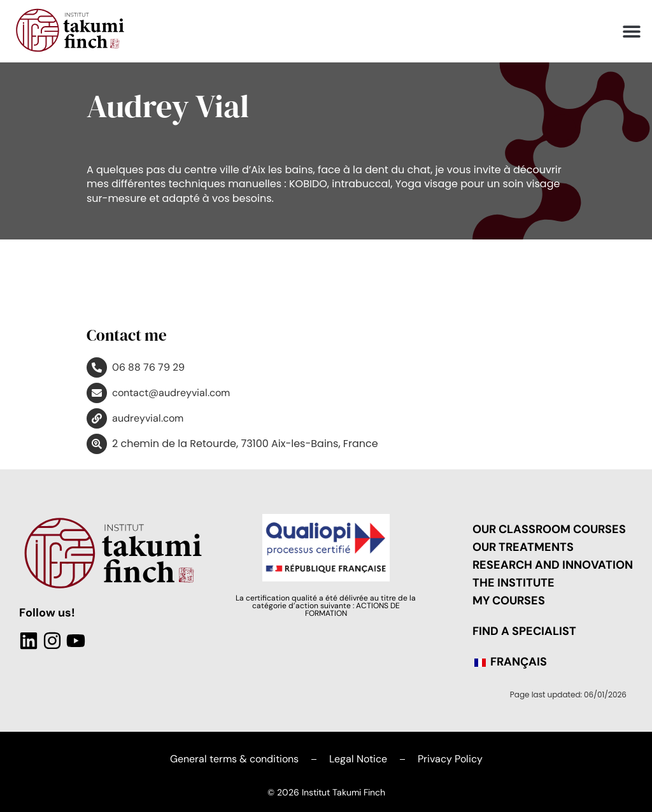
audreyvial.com (148, 418)
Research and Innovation (553, 565)
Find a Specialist (524, 631)
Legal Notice (358, 759)
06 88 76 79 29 (148, 367)
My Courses (509, 601)
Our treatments (523, 547)
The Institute (514, 583)
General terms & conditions (234, 759)
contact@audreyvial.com (171, 393)
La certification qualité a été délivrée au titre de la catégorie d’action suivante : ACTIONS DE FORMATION (326, 606)
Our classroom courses (549, 529)
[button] (631, 32)
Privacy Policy (450, 759)
